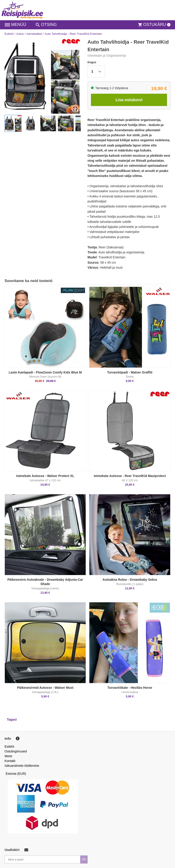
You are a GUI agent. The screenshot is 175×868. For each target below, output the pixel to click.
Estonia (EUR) (16, 774)
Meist (8, 756)
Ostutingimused (16, 751)
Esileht (9, 34)
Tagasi (12, 719)
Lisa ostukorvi (129, 100)
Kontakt (10, 761)
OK (84, 859)
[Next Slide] (75, 76)
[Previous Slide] (10, 76)
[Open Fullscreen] (75, 109)
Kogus (92, 62)
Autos (20, 34)
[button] (13, 123)
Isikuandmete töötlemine (22, 766)
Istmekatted (34, 34)
